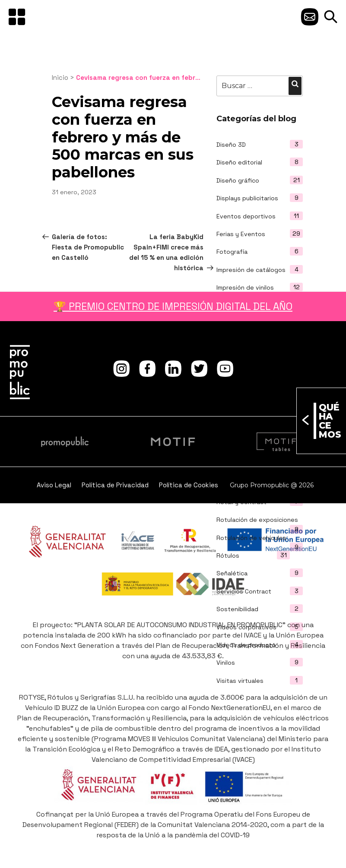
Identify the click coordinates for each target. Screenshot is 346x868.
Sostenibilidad (237, 609)
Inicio (60, 77)
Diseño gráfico (238, 180)
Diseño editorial (239, 162)
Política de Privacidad (115, 485)
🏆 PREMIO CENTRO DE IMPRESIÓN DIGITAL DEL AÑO (173, 306)
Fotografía (232, 252)
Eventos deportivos (246, 216)
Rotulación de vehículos (251, 538)
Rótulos (228, 556)
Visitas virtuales (240, 681)
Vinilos (226, 663)
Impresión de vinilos (245, 287)
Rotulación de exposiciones (257, 520)
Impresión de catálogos (251, 270)
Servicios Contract (244, 591)
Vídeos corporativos (246, 627)
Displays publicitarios (247, 198)
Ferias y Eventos (241, 234)
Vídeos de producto (246, 645)
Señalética (232, 573)
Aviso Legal (54, 485)
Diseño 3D (231, 145)
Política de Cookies (189, 485)
